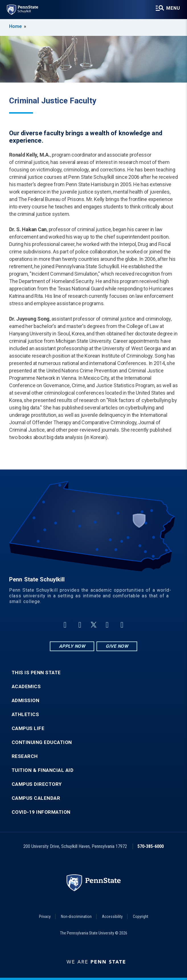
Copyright (141, 917)
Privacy (45, 917)
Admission (26, 701)
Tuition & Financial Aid (43, 770)
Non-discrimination (76, 917)
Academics (26, 687)
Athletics (25, 715)
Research (25, 756)
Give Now (117, 646)
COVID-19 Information (41, 812)
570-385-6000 (151, 846)
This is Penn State (36, 673)
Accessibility (112, 917)
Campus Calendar (36, 798)
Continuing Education (42, 742)
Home (15, 26)
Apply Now (72, 646)
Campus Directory (37, 784)
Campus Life (28, 728)
